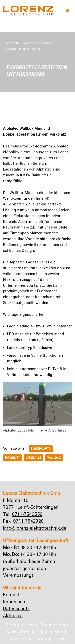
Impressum (15, 602)
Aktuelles (13, 616)
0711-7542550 (27, 514)
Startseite (12, 43)
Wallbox (54, 458)
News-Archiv (29, 43)
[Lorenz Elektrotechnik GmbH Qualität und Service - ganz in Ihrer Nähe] (28, 11)
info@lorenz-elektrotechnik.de (35, 528)
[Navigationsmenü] (67, 11)
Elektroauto (41, 449)
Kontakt (11, 595)
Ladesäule (34, 458)
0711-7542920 (28, 521)
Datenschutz (16, 609)
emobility (12, 458)
